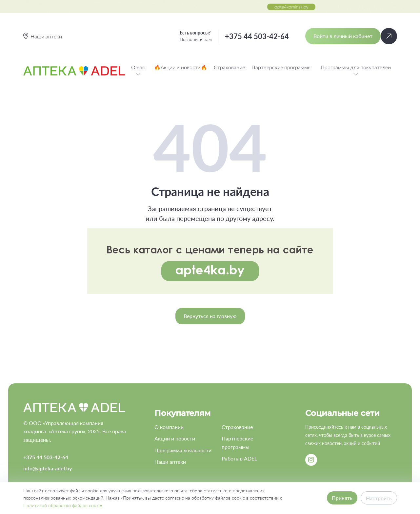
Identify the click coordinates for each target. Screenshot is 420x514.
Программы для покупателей (356, 71)
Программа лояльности (183, 450)
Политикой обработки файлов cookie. (63, 505)
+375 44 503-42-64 (257, 36)
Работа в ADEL (239, 458)
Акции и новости (175, 438)
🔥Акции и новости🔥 (181, 67)
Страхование (229, 67)
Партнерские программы (281, 67)
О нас (138, 71)
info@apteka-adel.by (48, 468)
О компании (169, 427)
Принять (342, 498)
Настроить (379, 498)
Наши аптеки (170, 462)
